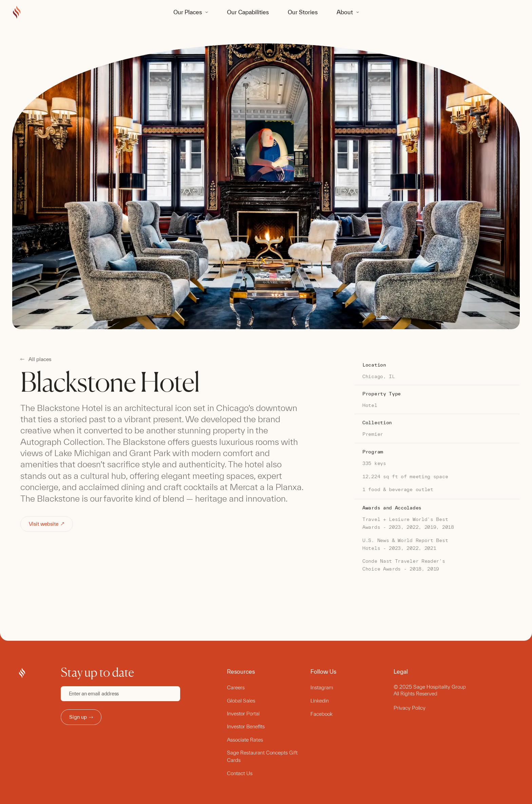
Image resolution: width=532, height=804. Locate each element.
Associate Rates (245, 740)
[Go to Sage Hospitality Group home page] (17, 13)
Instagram (322, 687)
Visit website (47, 524)
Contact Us (240, 773)
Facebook (321, 714)
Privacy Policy (410, 708)
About (345, 12)
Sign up (81, 717)
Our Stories (303, 12)
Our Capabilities (248, 12)
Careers (236, 687)
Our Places (188, 12)
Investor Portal (243, 714)
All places (40, 359)
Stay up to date (97, 672)
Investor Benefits (246, 726)
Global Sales (241, 701)
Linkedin (320, 701)
